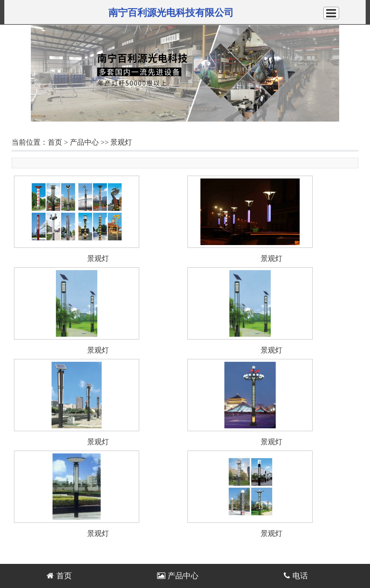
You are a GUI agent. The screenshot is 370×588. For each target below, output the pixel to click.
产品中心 (84, 142)
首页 (55, 142)
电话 (296, 576)
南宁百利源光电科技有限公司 (171, 13)
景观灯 (121, 142)
